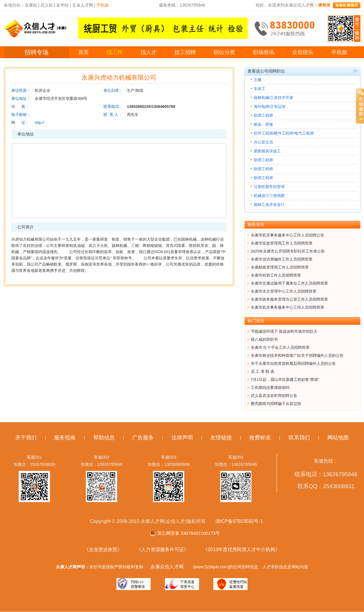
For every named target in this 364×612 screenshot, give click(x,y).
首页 (83, 52)
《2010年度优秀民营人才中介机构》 (242, 549)
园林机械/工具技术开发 (274, 98)
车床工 (260, 89)
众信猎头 (303, 52)
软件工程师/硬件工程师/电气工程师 (284, 133)
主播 (258, 80)
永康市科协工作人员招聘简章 (276, 275)
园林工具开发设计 (269, 205)
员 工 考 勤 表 (263, 372)
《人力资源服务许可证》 (163, 549)
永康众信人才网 (167, 567)
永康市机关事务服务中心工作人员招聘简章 (287, 307)
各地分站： (14, 5)
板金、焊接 (263, 124)
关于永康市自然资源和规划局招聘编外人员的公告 (293, 363)
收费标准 (260, 438)
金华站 (62, 5)
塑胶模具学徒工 (267, 151)
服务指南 (65, 438)
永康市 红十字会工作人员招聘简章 (280, 347)
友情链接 (221, 438)
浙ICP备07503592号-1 (239, 521)
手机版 (339, 52)
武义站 (47, 5)
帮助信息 (104, 438)
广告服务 (143, 438)
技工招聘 (185, 52)
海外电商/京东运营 (270, 107)
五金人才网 (83, 5)
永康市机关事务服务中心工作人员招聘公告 (287, 235)
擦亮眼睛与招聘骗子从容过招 (276, 404)
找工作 (115, 52)
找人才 (149, 52)
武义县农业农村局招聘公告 (274, 396)
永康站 (31, 5)
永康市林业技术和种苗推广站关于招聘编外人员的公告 (297, 355)
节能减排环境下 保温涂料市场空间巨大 (284, 331)
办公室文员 (263, 142)
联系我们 (299, 438)
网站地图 (338, 438)
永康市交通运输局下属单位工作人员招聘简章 (289, 283)
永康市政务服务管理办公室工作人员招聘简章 (289, 299)
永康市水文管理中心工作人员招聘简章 (284, 291)
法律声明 (182, 438)
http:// (40, 123)
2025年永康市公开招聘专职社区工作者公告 (288, 251)
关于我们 (26, 438)
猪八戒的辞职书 (264, 339)
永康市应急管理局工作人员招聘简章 (282, 243)
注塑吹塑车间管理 (269, 187)
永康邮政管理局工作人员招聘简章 (280, 267)
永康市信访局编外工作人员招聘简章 (282, 259)
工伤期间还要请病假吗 (270, 388)
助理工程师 (263, 115)
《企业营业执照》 (103, 549)
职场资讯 (264, 52)
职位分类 (224, 52)
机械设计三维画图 (269, 196)
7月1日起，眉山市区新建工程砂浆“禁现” (285, 380)
